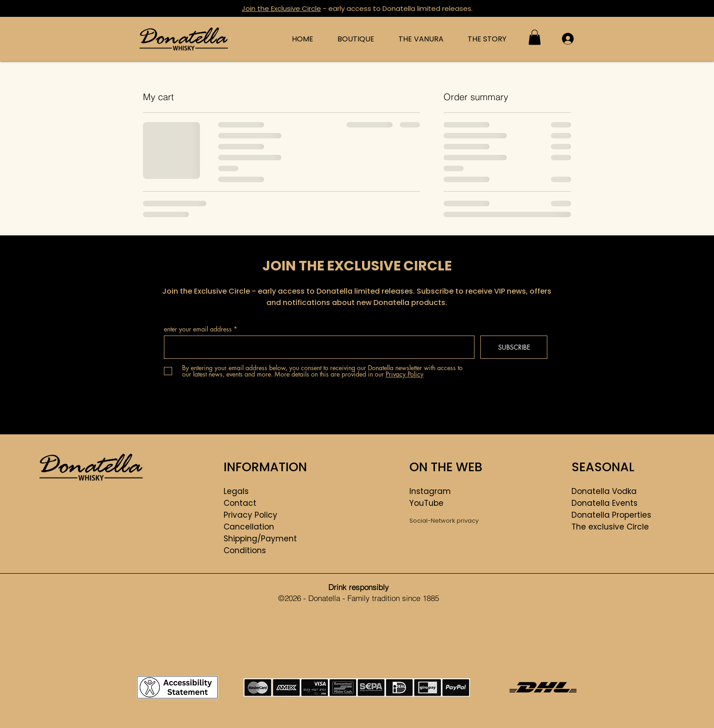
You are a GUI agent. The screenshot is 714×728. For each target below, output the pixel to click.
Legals (236, 491)
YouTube (426, 503)
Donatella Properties (611, 515)
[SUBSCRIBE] (514, 347)
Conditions (245, 550)
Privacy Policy (250, 515)
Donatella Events (604, 503)
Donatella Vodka (604, 491)
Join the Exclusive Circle (281, 8)
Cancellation (249, 527)
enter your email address (198, 329)
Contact (240, 503)
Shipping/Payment (260, 539)
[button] (535, 37)
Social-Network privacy (444, 521)
